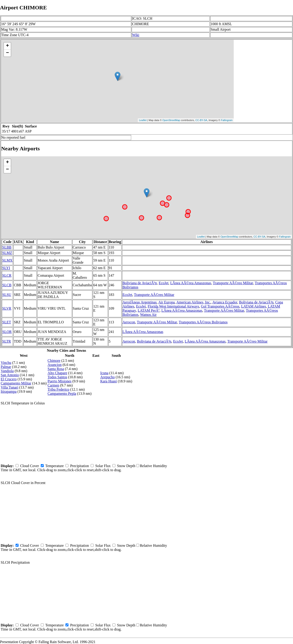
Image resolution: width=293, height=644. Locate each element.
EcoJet (164, 283)
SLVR (7, 308)
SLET (7, 322)
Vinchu (6, 363)
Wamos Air (148, 315)
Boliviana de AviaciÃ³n (140, 283)
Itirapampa (9, 391)
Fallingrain (227, 120)
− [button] (7, 53)
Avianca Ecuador (225, 302)
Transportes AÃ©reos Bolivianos (203, 322)
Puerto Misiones (60, 381)
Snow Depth (126, 466)
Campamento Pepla (62, 394)
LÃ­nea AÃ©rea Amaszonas (191, 283)
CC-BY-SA (201, 120)
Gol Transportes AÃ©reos (220, 306)
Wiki (136, 35)
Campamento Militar (16, 383)
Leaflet (143, 120)
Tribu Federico (58, 389)
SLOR (7, 332)
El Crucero (9, 379)
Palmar (6, 367)
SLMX (7, 260)
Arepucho (107, 377)
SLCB (7, 285)
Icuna (104, 373)
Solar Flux (103, 466)
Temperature (55, 466)
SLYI (6, 268)
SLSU (7, 295)
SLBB (7, 247)
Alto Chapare (57, 373)
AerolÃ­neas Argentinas (140, 302)
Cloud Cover (30, 466)
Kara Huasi (109, 381)
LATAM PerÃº (149, 310)
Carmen (53, 385)
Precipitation (79, 466)
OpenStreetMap (171, 120)
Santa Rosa (56, 369)
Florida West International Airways (173, 306)
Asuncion (55, 365)
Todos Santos (57, 377)
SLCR (7, 275)
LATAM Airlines (254, 306)
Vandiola (7, 371)
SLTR (7, 341)
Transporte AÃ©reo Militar (233, 283)
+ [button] (7, 46)
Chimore (54, 361)
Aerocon (129, 322)
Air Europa (166, 302)
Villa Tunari (9, 387)
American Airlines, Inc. (193, 302)
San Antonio (10, 375)
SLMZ (7, 253)
